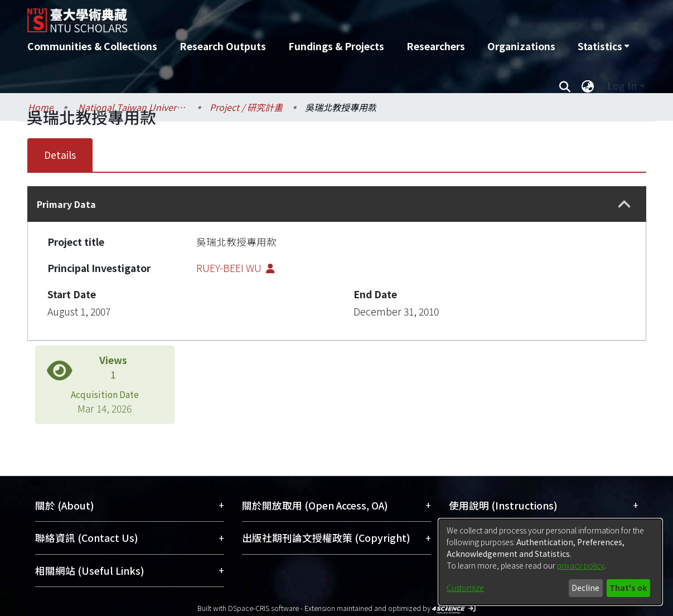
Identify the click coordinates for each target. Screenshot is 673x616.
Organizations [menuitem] (521, 46)
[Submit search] (565, 86)
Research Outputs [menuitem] (223, 46)
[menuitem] (603, 46)
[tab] (337, 204)
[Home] (277, 16)
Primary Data (66, 204)
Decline (585, 588)
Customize (465, 588)
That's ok (628, 588)
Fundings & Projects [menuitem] (336, 46)
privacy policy (581, 565)
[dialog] (550, 562)
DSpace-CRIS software (263, 608)
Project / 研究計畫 (246, 107)
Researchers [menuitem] (436, 46)
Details (60, 155)
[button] (624, 204)
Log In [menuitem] (622, 86)
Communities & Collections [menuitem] (92, 46)
